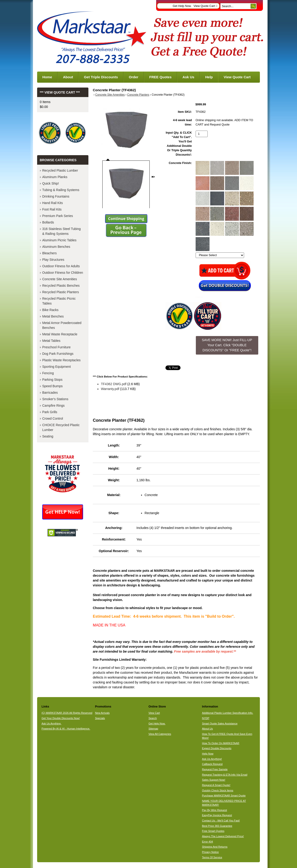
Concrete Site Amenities (110, 95)
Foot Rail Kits (52, 209)
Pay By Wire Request (215, 810)
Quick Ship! (51, 183)
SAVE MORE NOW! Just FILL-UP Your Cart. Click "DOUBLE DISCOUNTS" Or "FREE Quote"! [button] (227, 345)
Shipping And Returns (215, 847)
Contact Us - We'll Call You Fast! (221, 821)
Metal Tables (51, 341)
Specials (100, 718)
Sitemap (153, 729)
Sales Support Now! (214, 780)
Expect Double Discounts (217, 748)
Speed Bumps (52, 386)
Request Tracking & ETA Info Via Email (225, 775)
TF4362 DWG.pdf (114, 384)
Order (134, 77)
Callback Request (212, 764)
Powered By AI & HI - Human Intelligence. (66, 729)
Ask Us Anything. (52, 723)
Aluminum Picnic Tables (59, 240)
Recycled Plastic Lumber (60, 170)
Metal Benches (53, 316)
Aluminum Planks (55, 177)
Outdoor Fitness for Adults (61, 266)
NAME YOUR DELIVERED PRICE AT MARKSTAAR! (224, 803)
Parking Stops (52, 380)
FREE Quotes (160, 77)
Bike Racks (50, 310)
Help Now (208, 754)
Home (47, 77)
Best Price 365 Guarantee (217, 826)
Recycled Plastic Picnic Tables (59, 301)
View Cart (154, 713)
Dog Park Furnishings (58, 354)
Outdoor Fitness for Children (63, 273)
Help (209, 77)
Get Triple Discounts (101, 77)
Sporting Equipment (56, 367)
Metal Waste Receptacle (60, 334)
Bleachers (49, 253)
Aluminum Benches (56, 247)
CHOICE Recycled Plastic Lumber (61, 427)
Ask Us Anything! (212, 759)
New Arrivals (102, 713)
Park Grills (50, 412)
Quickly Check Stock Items (218, 790)
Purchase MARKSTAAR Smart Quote (224, 796)
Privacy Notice (210, 852)
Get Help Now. (182, 6)
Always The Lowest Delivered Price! (223, 836)
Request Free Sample (215, 769)
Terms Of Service (212, 857)
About (68, 77)
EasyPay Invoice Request (217, 815)
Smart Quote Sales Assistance (220, 723)
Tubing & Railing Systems (61, 190)
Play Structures (53, 260)
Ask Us (188, 77)
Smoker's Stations (55, 399)
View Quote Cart (205, 6)
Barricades (50, 393)
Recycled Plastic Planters (61, 292)
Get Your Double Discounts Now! (61, 718)
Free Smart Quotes (213, 831)
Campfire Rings (53, 406)
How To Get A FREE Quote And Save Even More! (227, 736)
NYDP (206, 718)
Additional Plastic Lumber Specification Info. (228, 713)
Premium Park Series (58, 216)
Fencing (48, 373)
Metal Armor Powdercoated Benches (62, 325)
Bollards (48, 222)
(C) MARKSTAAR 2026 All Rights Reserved (67, 713)
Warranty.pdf (110, 389)
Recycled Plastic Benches (61, 286)
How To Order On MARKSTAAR (221, 743)
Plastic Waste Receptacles (61, 360)
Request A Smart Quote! (216, 785)
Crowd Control (53, 418)
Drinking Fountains (56, 196)
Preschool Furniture (56, 347)
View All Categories (160, 734)
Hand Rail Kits (53, 203)
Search (153, 718)
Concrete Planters (138, 95)
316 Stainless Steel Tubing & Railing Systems (61, 231)
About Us (208, 729)
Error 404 (208, 842)
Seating (48, 436)
